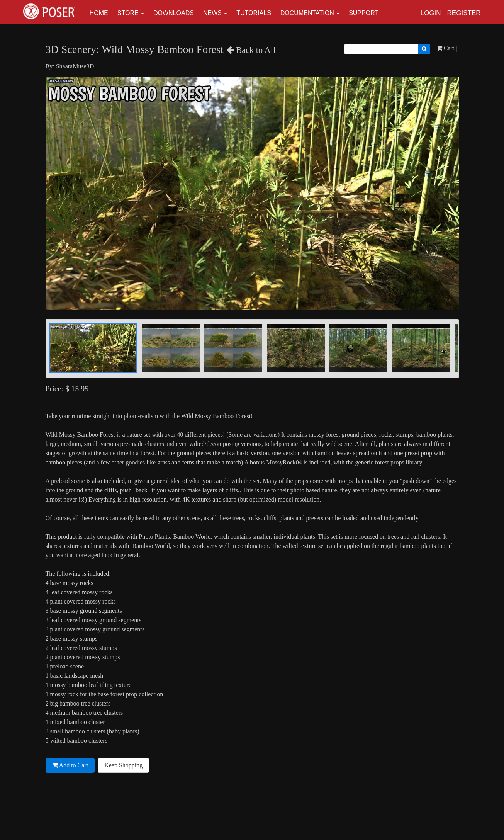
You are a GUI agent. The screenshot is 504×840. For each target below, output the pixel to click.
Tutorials (254, 13)
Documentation (307, 13)
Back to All (251, 50)
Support (364, 13)
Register (464, 13)
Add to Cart (70, 765)
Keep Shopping (123, 765)
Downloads (174, 13)
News (212, 13)
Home (99, 13)
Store (128, 13)
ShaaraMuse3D (75, 66)
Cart (445, 48)
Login (431, 13)
